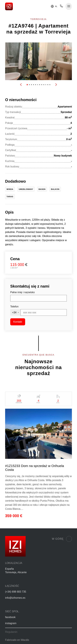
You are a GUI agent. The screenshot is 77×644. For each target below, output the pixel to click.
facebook (10, 617)
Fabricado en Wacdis (17, 640)
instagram (11, 623)
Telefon (14, 307)
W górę (62, 539)
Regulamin (11, 632)
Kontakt (18, 322)
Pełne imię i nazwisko (22, 292)
